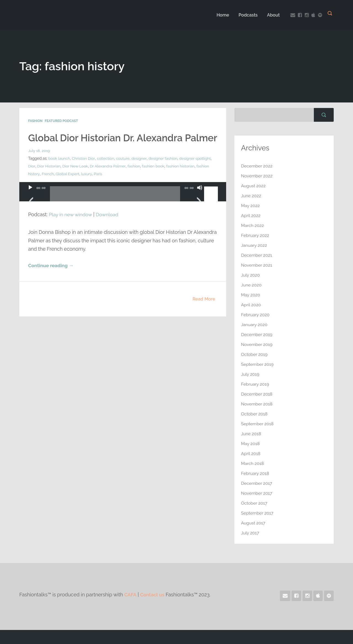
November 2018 (257, 404)
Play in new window (71, 226)
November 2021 (257, 265)
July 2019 (250, 374)
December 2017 (257, 483)
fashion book (172, 178)
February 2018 (255, 473)
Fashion (35, 121)
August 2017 (253, 523)
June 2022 (251, 196)
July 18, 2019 (39, 162)
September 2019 (258, 364)
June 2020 (252, 285)
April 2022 (251, 216)
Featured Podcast (61, 121)
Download (109, 226)
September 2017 (258, 513)
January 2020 (255, 325)
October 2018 (255, 414)
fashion (153, 178)
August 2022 (254, 186)
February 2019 (255, 384)
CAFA (131, 595)
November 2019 (257, 344)
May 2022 (251, 206)
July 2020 (251, 275)
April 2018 (251, 454)
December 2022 (257, 166)
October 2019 (255, 354)
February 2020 (256, 315)
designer (140, 170)
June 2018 (251, 434)
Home (221, 15)
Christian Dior (84, 170)
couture (124, 170)
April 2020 (251, 305)
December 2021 (257, 255)
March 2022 (253, 225)
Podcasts (246, 15)
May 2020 (251, 295)
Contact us (153, 595)
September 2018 (258, 424)
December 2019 (257, 335)
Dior (49, 178)
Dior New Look (93, 178)
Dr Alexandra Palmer (126, 178)
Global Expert (99, 185)
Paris (129, 185)
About (272, 15)
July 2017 (250, 533)
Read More (204, 311)
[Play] (30, 206)
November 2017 (257, 493)
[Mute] (200, 206)
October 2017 (255, 503)
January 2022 (254, 245)
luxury (118, 185)
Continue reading (52, 277)
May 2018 (251, 444)
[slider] (115, 207)
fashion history (58, 185)
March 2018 (253, 463)
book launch (59, 170)
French (79, 185)
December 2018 (257, 394)
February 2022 (256, 235)
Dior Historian (66, 178)
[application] (123, 209)
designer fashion (165, 170)
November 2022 (257, 176)
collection (106, 170)
